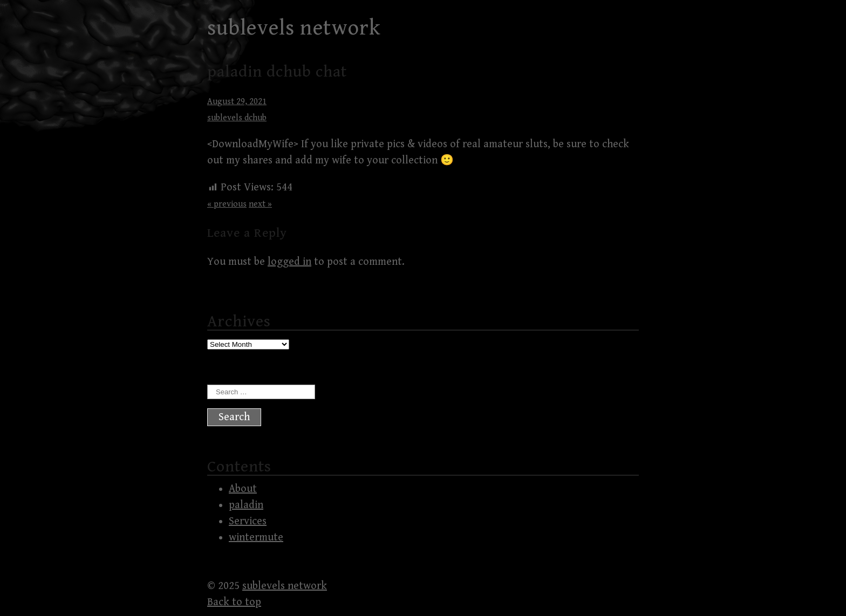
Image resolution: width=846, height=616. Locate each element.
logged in (289, 262)
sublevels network (294, 28)
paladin (246, 505)
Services (248, 521)
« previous (227, 204)
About (243, 489)
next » (260, 204)
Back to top (234, 602)
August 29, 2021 (237, 102)
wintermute (256, 538)
